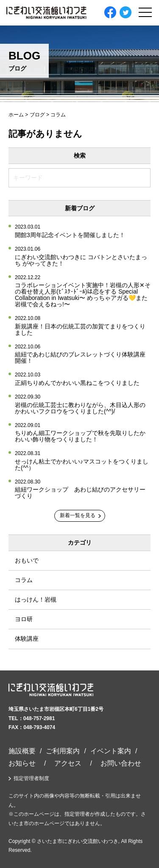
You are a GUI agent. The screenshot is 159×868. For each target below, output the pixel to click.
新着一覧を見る (78, 515)
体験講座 (27, 639)
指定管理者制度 (31, 778)
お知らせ (22, 763)
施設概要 (22, 751)
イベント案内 (111, 751)
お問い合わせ (121, 763)
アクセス (68, 763)
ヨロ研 (24, 619)
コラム (24, 580)
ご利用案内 (63, 751)
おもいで (27, 560)
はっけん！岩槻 (36, 599)
